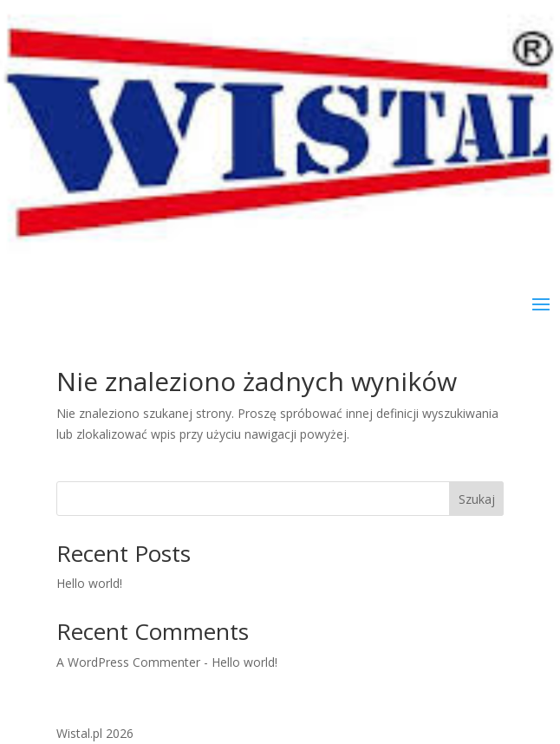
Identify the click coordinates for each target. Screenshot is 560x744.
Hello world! (89, 583)
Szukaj (477, 499)
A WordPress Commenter (128, 662)
